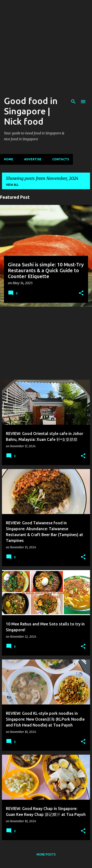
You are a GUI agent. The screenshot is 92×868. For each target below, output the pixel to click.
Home (9, 159)
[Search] (73, 102)
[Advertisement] (46, 46)
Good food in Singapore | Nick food (31, 111)
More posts (46, 854)
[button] (81, 293)
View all (12, 185)
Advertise (33, 159)
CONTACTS (61, 159)
